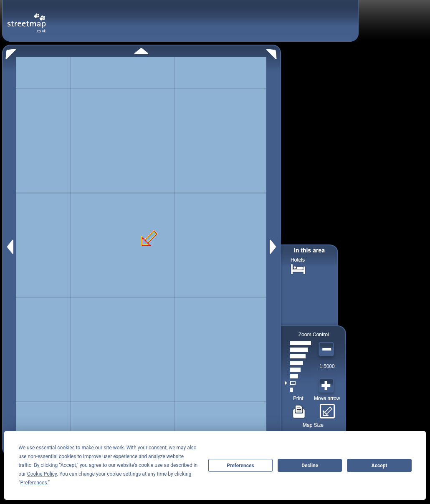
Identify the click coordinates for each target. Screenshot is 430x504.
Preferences (240, 466)
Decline (310, 466)
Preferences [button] (34, 483)
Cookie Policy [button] (42, 474)
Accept (379, 466)
